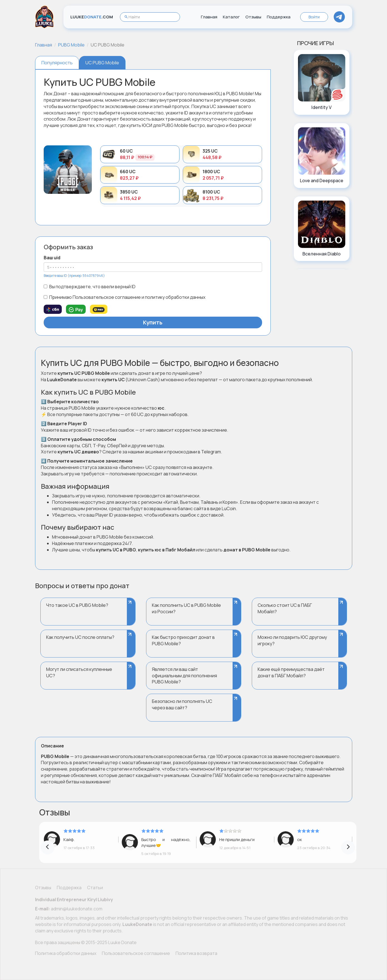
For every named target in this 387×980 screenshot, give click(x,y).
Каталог (231, 17)
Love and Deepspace (322, 180)
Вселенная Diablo (321, 254)
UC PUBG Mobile (102, 63)
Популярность (57, 63)
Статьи (95, 888)
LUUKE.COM (92, 17)
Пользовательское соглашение (136, 953)
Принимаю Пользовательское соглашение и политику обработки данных (125, 297)
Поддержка (279, 17)
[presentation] (48, 847)
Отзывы (253, 17)
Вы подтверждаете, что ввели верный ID (90, 287)
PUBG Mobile (71, 45)
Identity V (321, 107)
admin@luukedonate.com (77, 909)
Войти (314, 17)
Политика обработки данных (66, 953)
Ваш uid (52, 258)
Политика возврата (196, 953)
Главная (209, 17)
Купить (153, 322)
